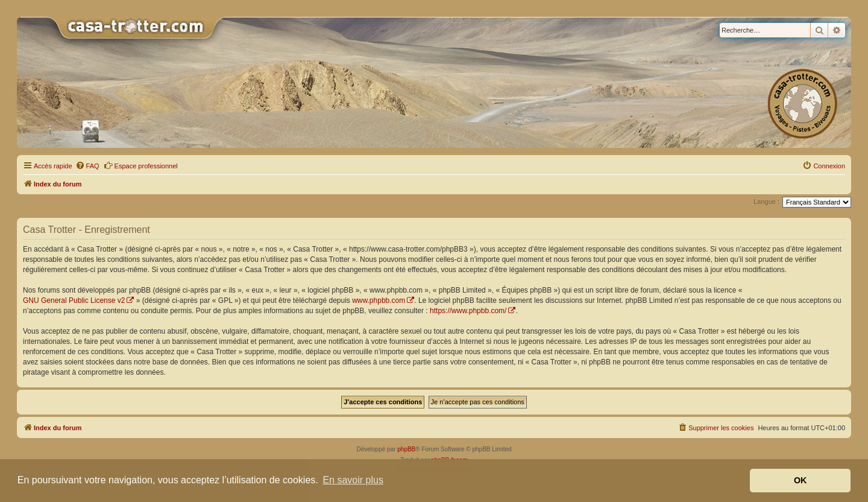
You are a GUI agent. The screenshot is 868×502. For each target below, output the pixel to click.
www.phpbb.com (379, 300)
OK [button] (800, 480)
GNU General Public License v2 (74, 300)
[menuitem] (87, 166)
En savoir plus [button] (353, 480)
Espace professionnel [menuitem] (141, 165)
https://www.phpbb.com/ (468, 311)
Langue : (766, 202)
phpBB (406, 449)
